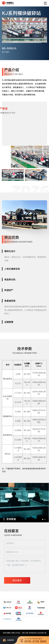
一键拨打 (34, 640)
